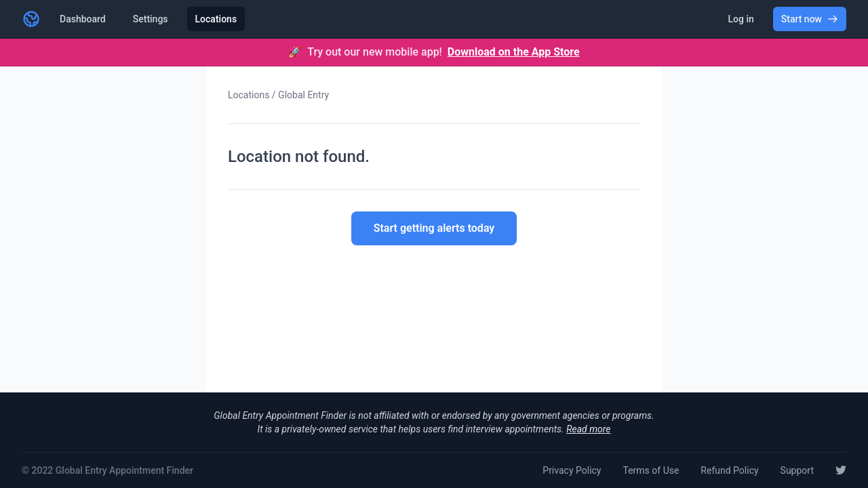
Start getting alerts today (434, 228)
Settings (151, 19)
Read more (588, 429)
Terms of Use (651, 470)
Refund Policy (729, 470)
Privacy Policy (572, 470)
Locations (216, 19)
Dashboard (83, 19)
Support (797, 470)
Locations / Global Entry (278, 95)
